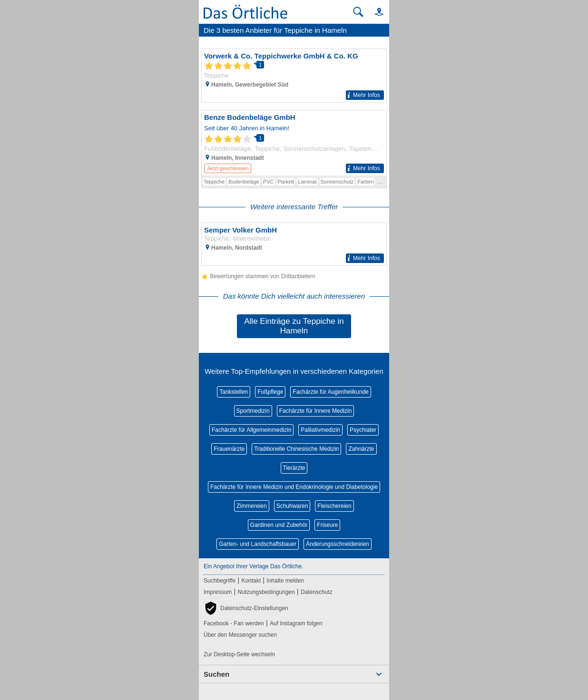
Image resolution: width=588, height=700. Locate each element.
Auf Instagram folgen (296, 623)
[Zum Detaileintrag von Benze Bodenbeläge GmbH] (294, 143)
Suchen (216, 674)
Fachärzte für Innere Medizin (316, 411)
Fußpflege (270, 392)
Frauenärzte (229, 449)
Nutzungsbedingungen (266, 592)
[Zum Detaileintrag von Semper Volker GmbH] (294, 244)
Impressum (218, 592)
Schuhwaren (292, 506)
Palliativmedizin (320, 430)
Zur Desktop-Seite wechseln (239, 654)
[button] (375, 12)
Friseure (327, 525)
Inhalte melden (285, 581)
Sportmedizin (253, 411)
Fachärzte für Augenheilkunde (330, 392)
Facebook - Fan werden (234, 623)
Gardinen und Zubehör (279, 525)
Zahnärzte (361, 449)
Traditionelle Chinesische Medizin (296, 449)
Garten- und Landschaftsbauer (258, 544)
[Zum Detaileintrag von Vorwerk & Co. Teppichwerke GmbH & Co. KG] (294, 76)
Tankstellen (234, 392)
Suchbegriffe (220, 581)
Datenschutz (317, 592)
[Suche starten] (358, 12)
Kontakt (251, 581)
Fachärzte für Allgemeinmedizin (251, 430)
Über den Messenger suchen (240, 635)
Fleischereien (334, 506)
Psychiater (363, 430)
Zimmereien (251, 506)
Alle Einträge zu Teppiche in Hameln (294, 326)
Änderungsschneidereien (338, 544)
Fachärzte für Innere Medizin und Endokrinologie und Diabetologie (294, 487)
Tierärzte (294, 468)
